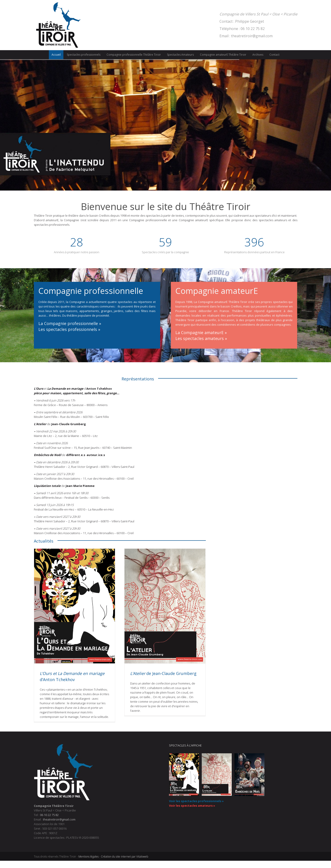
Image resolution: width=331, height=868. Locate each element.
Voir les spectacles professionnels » (196, 801)
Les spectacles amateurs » (201, 338)
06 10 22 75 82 (49, 815)
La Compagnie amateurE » (201, 332)
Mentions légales (88, 857)
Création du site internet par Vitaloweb (124, 857)
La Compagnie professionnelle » (70, 323)
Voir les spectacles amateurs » (192, 806)
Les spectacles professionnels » (69, 329)
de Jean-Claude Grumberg (163, 673)
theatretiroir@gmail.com (59, 819)
